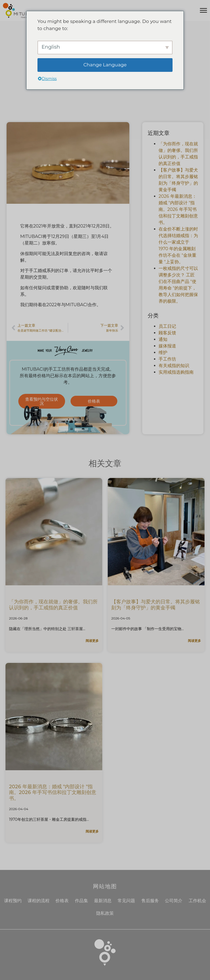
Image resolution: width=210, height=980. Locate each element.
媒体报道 (167, 346)
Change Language (105, 65)
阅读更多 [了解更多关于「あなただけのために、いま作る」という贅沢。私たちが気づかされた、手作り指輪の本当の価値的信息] (92, 641)
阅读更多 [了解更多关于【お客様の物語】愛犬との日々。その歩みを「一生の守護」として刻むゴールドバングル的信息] (194, 641)
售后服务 (150, 901)
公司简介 (174, 901)
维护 (163, 352)
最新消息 (103, 901)
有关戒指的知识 (174, 366)
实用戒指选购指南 (176, 372)
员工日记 (167, 326)
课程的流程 (39, 901)
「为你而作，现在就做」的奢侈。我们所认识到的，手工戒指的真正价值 (53, 605)
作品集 (81, 901)
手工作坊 (167, 359)
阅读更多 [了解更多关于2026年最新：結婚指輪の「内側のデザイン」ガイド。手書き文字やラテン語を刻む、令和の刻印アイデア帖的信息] (92, 831)
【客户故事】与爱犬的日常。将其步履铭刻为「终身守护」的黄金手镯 (156, 605)
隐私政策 (105, 913)
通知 (163, 339)
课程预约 (13, 901)
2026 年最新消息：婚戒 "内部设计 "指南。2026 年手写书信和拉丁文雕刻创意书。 (178, 209)
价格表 (62, 901)
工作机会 (197, 901)
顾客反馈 (167, 333)
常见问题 (126, 901)
